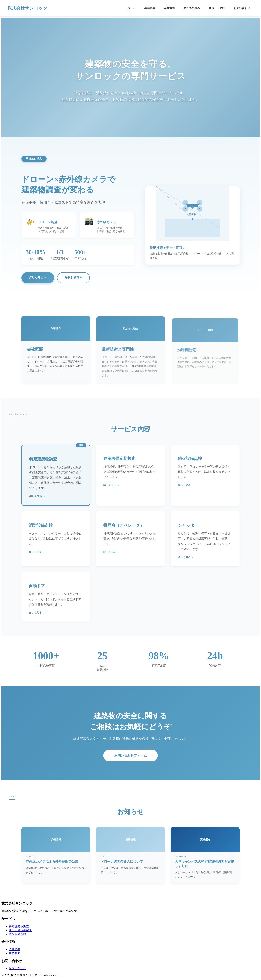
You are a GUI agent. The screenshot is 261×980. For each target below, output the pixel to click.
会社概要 (15, 949)
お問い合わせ (242, 8)
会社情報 (169, 8)
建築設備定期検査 (20, 930)
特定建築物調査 (19, 926)
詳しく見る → (38, 277)
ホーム (131, 8)
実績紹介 (15, 953)
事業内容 (150, 8)
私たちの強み (192, 8)
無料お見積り (73, 278)
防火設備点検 (17, 934)
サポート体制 (217, 8)
